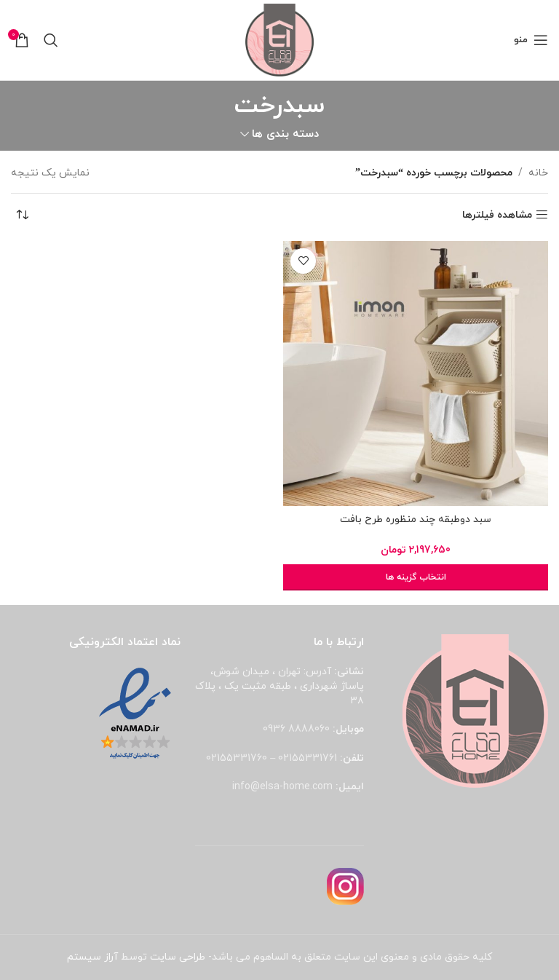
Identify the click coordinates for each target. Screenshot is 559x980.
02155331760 (237, 758)
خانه (538, 173)
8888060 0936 (296, 729)
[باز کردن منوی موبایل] (531, 40)
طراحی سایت (178, 957)
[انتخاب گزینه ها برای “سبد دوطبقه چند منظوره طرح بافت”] (416, 577)
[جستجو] (51, 40)
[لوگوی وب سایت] (280, 39)
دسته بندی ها (285, 134)
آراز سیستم (92, 957)
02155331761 (308, 758)
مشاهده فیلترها (497, 215)
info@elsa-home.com (282, 787)
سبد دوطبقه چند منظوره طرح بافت (416, 519)
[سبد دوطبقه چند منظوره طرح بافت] (416, 374)
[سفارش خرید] (22, 216)
